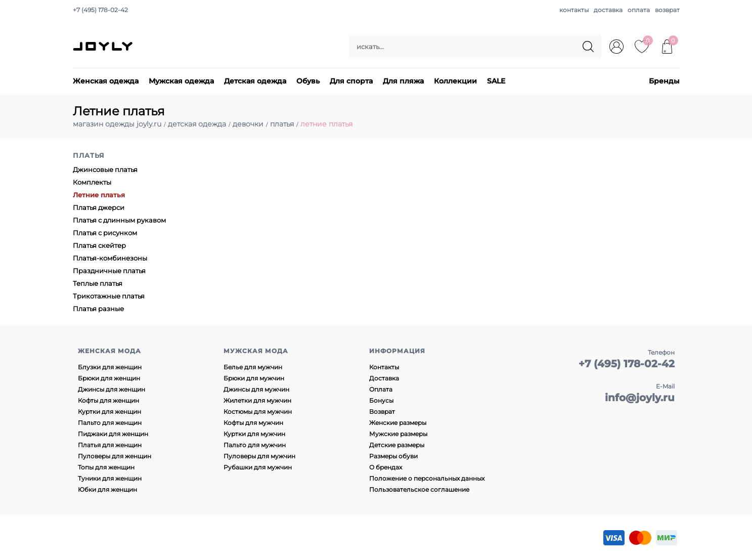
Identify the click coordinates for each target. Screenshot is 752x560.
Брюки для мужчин (254, 378)
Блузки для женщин (110, 367)
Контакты (384, 367)
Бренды (664, 81)
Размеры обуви (393, 456)
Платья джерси (99, 207)
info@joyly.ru (640, 398)
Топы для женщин (106, 467)
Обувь (308, 81)
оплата (639, 10)
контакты (574, 10)
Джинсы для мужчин (256, 389)
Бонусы (381, 400)
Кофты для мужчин (253, 423)
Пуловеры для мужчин (259, 456)
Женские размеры (398, 423)
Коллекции (455, 81)
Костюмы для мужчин (258, 412)
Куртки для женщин (109, 412)
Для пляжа (403, 81)
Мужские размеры (398, 434)
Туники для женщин (110, 478)
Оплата (381, 389)
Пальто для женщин (110, 423)
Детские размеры (397, 445)
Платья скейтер (99, 245)
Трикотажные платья (109, 296)
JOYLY (104, 47)
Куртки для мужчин (254, 434)
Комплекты (92, 182)
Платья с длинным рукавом (119, 220)
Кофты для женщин (108, 400)
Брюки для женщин (109, 378)
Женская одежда (106, 81)
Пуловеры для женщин (115, 456)
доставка (608, 10)
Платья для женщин (110, 445)
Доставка (384, 378)
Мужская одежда (181, 81)
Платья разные (98, 309)
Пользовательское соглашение (419, 489)
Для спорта (351, 81)
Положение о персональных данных (427, 478)
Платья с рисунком (105, 233)
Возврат (382, 412)
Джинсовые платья (105, 169)
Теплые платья (98, 283)
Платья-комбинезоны (110, 258)
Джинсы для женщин (112, 389)
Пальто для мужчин (255, 445)
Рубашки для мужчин (258, 467)
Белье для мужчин (253, 367)
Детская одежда (255, 81)
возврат (667, 10)
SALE (496, 81)
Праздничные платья (109, 271)
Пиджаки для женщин (113, 434)
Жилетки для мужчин (257, 400)
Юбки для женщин (107, 489)
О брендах (386, 467)
